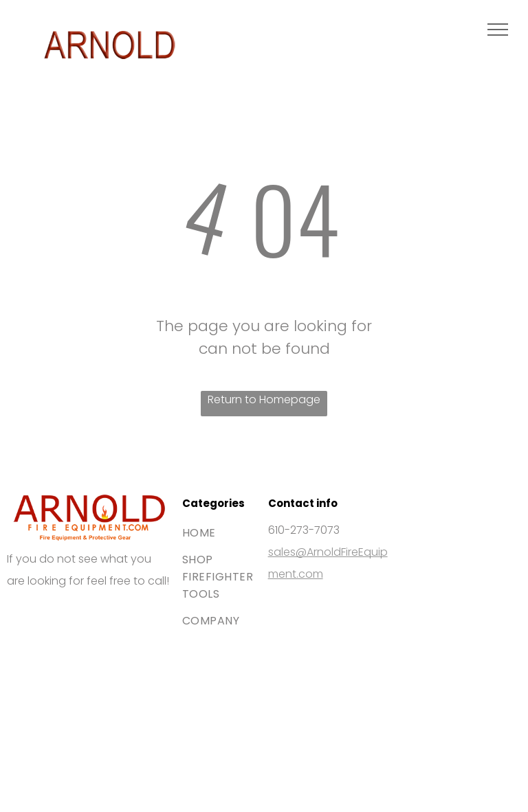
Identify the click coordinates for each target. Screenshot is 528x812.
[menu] (498, 30)
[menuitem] (232, 533)
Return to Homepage (264, 399)
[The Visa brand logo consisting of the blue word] (49, 636)
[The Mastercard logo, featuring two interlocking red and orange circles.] (128, 636)
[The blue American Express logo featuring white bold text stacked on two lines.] (49, 714)
